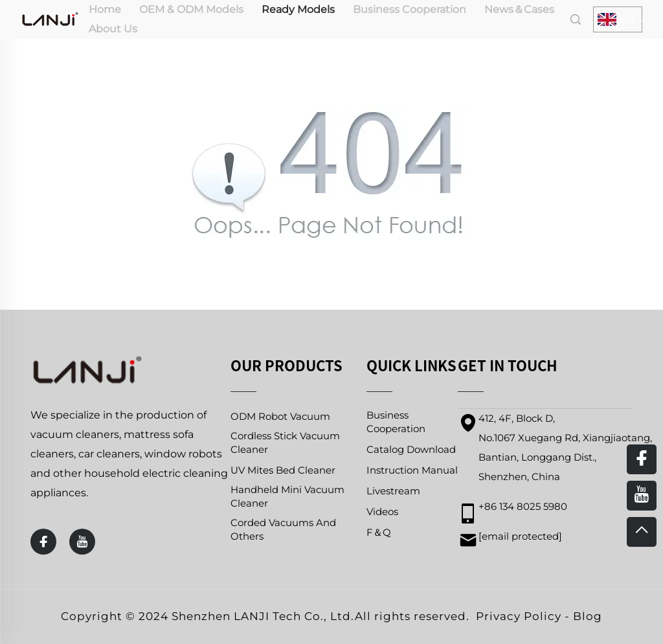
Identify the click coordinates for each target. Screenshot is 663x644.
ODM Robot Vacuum (280, 416)
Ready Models (298, 9)
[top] (642, 532)
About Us (113, 29)
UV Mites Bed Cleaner (283, 470)
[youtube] (82, 542)
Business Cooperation (410, 9)
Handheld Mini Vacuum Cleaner (287, 496)
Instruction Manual (412, 470)
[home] (50, 18)
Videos (382, 512)
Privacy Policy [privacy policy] (519, 616)
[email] (520, 536)
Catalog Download (411, 449)
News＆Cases (519, 9)
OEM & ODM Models (191, 9)
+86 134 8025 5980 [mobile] (523, 506)
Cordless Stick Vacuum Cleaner (285, 443)
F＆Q (379, 532)
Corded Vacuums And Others (283, 529)
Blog (588, 616)
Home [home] (105, 9)
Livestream (393, 491)
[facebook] (43, 542)
